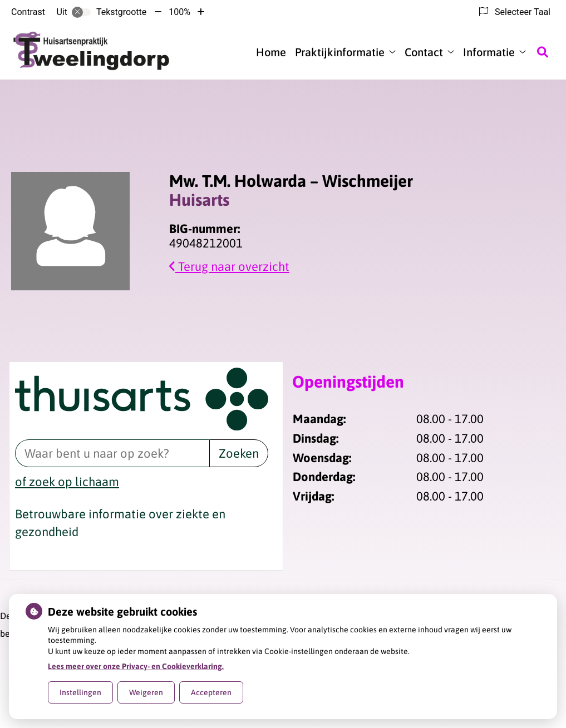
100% (179, 12)
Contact (424, 52)
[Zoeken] (543, 52)
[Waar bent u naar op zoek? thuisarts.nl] (112, 453)
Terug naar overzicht (229, 266)
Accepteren (211, 692)
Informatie (489, 52)
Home (271, 52)
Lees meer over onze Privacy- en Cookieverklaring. (136, 666)
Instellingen (80, 692)
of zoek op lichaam (67, 482)
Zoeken (239, 453)
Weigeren (146, 692)
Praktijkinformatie (340, 52)
